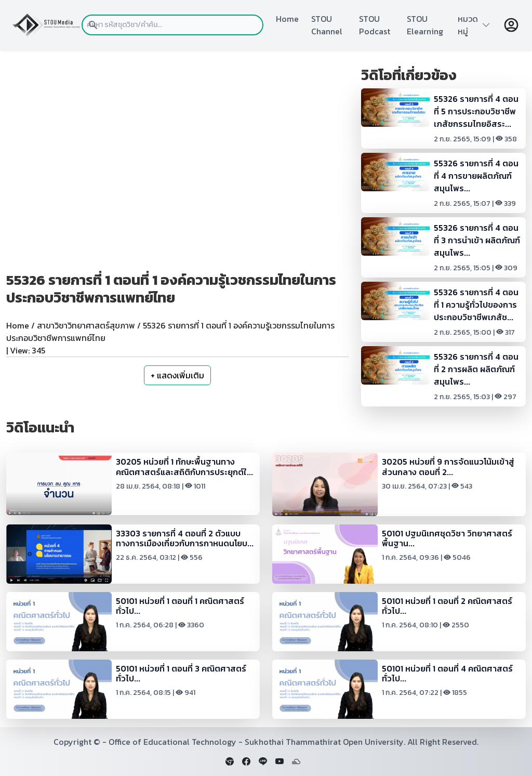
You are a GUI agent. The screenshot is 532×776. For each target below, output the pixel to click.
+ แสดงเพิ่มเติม (177, 375)
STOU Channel (327, 25)
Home (287, 19)
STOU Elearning (425, 25)
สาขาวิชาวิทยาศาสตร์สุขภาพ (86, 325)
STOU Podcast (375, 25)
